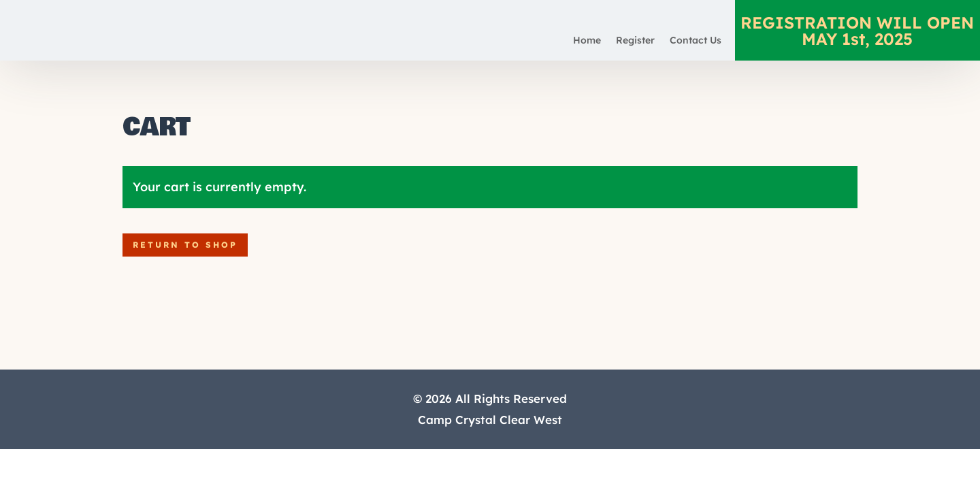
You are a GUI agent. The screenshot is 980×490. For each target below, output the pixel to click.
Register (635, 41)
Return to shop (185, 245)
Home (587, 41)
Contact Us (696, 41)
